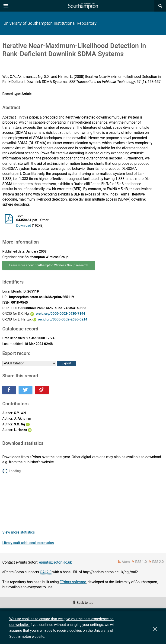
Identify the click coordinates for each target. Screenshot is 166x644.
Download (24, 226)
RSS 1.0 (141, 562)
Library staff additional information (28, 543)
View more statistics (19, 532)
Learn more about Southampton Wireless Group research (49, 265)
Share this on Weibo (42, 390)
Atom (126, 562)
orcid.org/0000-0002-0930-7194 (60, 314)
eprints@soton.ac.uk (55, 562)
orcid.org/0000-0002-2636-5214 (63, 319)
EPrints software (73, 582)
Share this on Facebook (9, 390)
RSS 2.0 (158, 562)
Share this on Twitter (26, 390)
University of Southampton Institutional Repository (50, 23)
